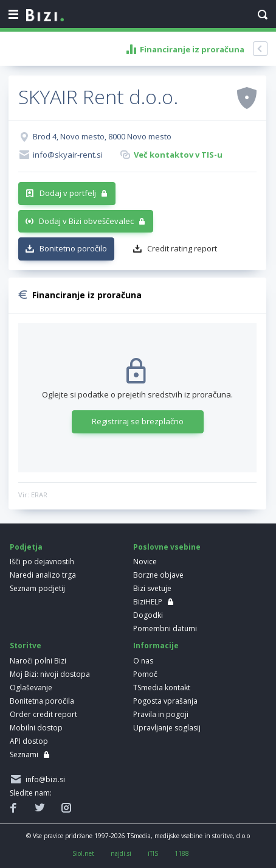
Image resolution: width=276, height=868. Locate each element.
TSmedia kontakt (162, 688)
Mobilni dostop (36, 728)
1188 (182, 853)
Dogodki (148, 615)
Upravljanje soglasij (167, 728)
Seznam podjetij (37, 588)
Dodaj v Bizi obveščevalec (86, 221)
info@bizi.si (43, 779)
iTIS (153, 853)
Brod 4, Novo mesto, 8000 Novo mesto (102, 136)
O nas (143, 661)
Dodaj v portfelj (68, 193)
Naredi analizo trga (43, 575)
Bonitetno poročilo (73, 248)
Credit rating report (182, 248)
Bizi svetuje (152, 588)
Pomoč (145, 674)
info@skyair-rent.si (68, 155)
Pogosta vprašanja (165, 701)
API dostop (29, 741)
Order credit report (43, 714)
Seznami (24, 754)
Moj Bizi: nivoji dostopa (50, 674)
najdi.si (121, 853)
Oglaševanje (31, 688)
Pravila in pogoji (161, 714)
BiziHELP (148, 602)
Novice (145, 562)
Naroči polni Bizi (38, 661)
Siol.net (83, 853)
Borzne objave (158, 575)
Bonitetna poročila (42, 701)
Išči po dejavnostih (42, 562)
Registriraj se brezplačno (138, 421)
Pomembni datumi (165, 628)
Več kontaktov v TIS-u (178, 155)
